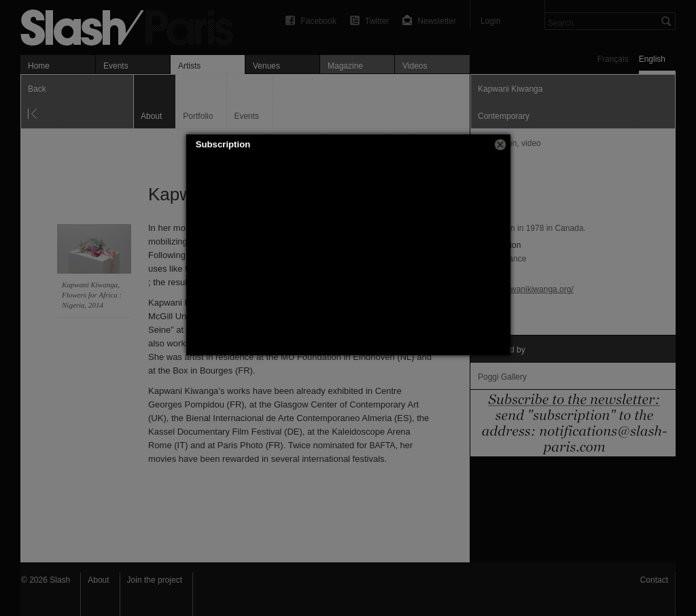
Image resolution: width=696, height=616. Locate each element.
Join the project (155, 580)
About (98, 580)
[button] (500, 145)
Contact (654, 580)
